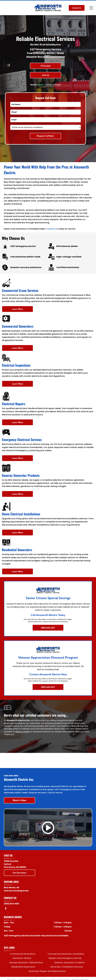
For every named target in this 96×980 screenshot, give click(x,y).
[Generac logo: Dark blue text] (48, 761)
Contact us (52, 229)
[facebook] (6, 909)
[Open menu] (91, 8)
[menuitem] (23, 954)
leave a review (23, 732)
